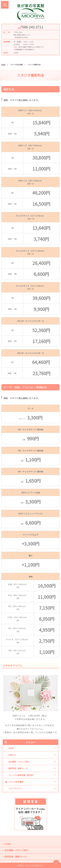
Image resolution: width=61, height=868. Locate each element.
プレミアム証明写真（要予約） (22, 775)
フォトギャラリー (16, 788)
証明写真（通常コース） (19, 768)
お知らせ (12, 755)
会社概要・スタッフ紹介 (19, 762)
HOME (3, 65)
